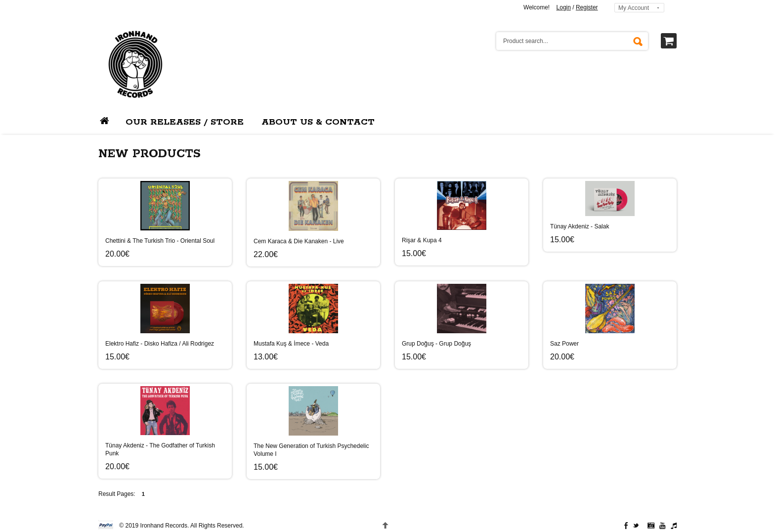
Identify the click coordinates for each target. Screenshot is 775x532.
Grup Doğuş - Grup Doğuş (436, 344)
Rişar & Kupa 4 (422, 240)
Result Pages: (117, 494)
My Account (634, 8)
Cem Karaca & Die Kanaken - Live (299, 241)
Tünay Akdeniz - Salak (580, 226)
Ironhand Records (164, 526)
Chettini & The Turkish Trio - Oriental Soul (160, 241)
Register (587, 7)
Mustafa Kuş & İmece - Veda (291, 344)
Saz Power (564, 344)
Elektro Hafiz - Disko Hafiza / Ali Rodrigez (160, 344)
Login (564, 7)
